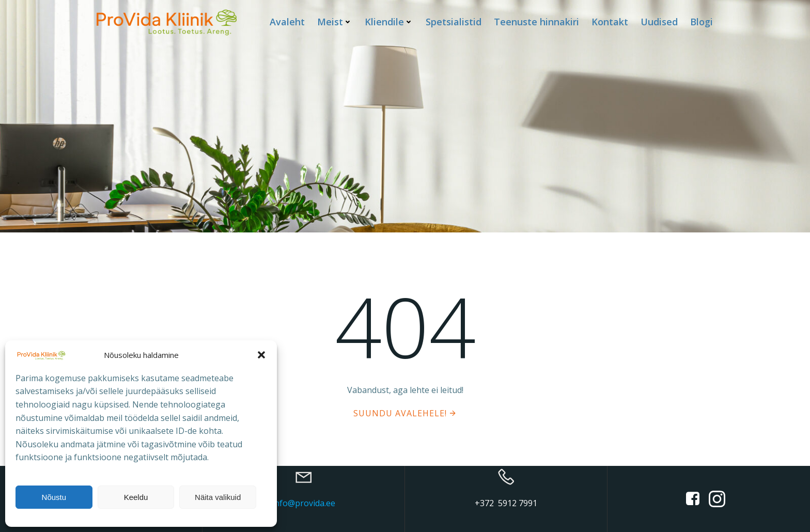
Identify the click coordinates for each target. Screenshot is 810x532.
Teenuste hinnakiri (536, 22)
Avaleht (287, 22)
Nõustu (54, 497)
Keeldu (136, 497)
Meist (335, 22)
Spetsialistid (454, 22)
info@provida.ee (304, 503)
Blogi (702, 22)
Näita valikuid (218, 497)
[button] (261, 355)
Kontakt (610, 22)
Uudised (659, 22)
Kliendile (389, 22)
